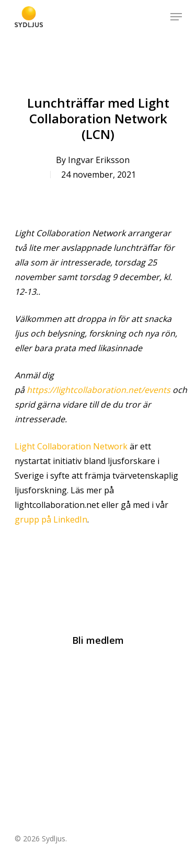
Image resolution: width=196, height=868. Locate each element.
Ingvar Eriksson (99, 160)
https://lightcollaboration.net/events (99, 390)
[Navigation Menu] (176, 17)
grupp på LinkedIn (51, 519)
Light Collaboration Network (71, 446)
